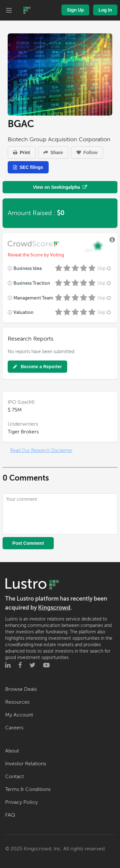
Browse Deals (21, 689)
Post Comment (28, 543)
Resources (17, 702)
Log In (105, 10)
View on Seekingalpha (60, 187)
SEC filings (28, 167)
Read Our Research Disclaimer (41, 451)
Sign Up (75, 10)
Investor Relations (26, 764)
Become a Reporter (37, 367)
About (12, 751)
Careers (14, 728)
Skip (105, 269)
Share (53, 152)
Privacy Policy (21, 802)
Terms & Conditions (28, 789)
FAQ (10, 815)
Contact (14, 777)
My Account (19, 715)
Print (22, 152)
